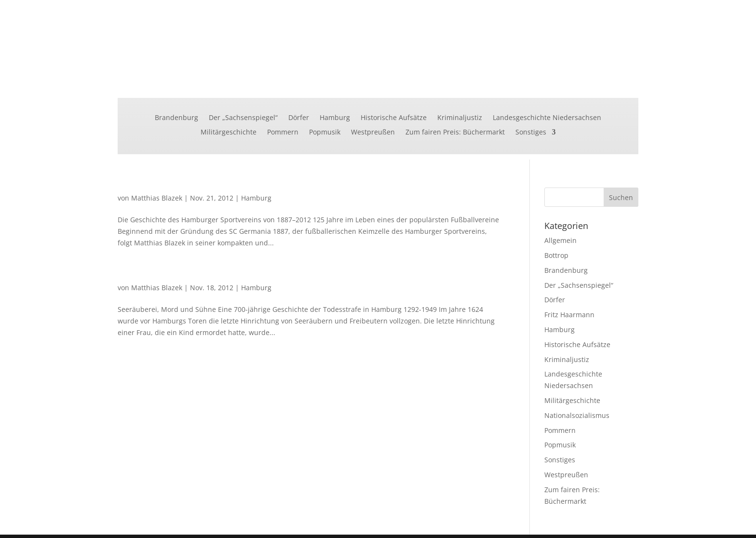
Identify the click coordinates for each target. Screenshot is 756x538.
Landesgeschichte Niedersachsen (547, 118)
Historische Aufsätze (394, 118)
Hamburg (335, 118)
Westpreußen (373, 133)
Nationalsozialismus (577, 415)
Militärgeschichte (229, 133)
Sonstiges (531, 133)
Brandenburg (176, 118)
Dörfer (299, 118)
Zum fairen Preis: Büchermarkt (455, 133)
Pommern (283, 133)
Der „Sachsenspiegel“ (243, 118)
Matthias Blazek (157, 198)
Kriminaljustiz (460, 118)
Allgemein (560, 240)
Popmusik (325, 133)
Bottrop (556, 255)
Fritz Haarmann (569, 315)
